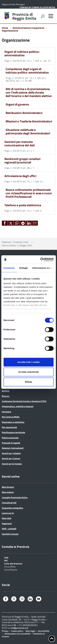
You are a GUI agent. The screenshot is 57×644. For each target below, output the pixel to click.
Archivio (6, 391)
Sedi (6, 557)
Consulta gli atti (9, 503)
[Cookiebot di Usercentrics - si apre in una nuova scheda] (41, 260)
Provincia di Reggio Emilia (24, 16)
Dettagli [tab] (23, 268)
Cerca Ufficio (10, 566)
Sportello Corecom (10, 534)
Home (5, 28)
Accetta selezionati (28, 372)
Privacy (5, 631)
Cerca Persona (11, 569)
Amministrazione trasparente (28, 28)
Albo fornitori (8, 487)
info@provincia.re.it (19, 628)
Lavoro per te (8, 513)
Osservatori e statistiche (13, 422)
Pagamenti (7, 523)
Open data (7, 518)
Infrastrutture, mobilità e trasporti (18, 406)
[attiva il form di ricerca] (43, 16)
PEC (6, 560)
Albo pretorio (8, 492)
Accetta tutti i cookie (28, 362)
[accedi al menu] (51, 16)
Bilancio (6, 396)
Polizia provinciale (10, 438)
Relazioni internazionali (13, 448)
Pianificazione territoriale (13, 432)
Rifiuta (28, 382)
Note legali (30, 631)
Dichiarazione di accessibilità (17, 634)
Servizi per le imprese (12, 464)
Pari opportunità (9, 427)
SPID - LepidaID (9, 529)
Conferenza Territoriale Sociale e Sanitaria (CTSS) (24, 401)
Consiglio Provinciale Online (15, 497)
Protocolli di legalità (11, 443)
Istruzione (6, 412)
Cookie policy (17, 631)
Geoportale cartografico (12, 508)
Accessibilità (44, 631)
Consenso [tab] (9, 268)
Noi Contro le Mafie (11, 417)
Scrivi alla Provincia (13, 563)
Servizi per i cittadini (11, 453)
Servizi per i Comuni (11, 458)
